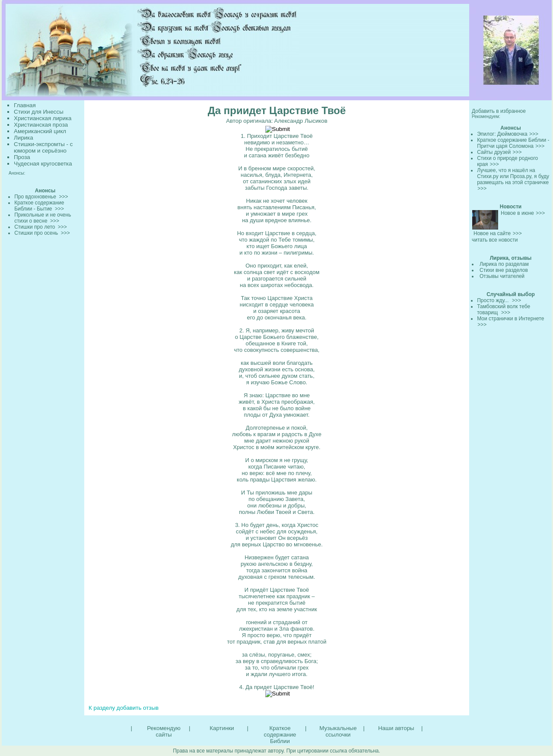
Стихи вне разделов (504, 270)
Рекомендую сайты (164, 731)
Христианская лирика (43, 118)
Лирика (24, 138)
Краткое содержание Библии (280, 735)
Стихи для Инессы (39, 112)
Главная (25, 105)
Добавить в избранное (499, 111)
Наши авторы (396, 728)
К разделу (102, 708)
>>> (534, 134)
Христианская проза (41, 125)
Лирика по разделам (504, 264)
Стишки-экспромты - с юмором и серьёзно (43, 147)
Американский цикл (40, 131)
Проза (22, 157)
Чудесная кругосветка (43, 164)
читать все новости (495, 240)
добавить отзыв (138, 708)
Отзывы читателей (502, 276)
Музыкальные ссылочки (338, 731)
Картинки (222, 728)
